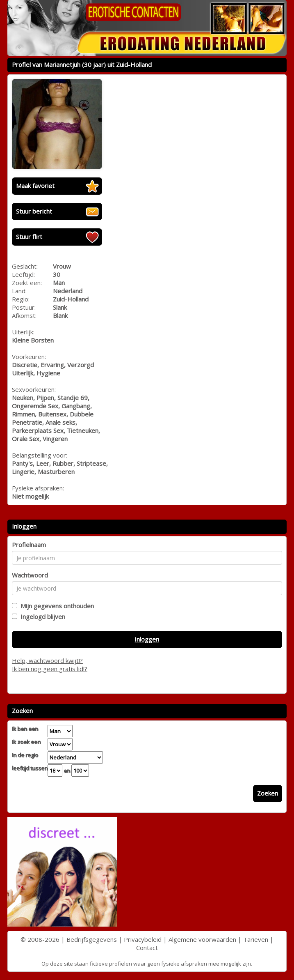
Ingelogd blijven (41, 617)
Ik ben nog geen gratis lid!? (50, 669)
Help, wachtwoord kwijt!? (47, 660)
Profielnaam (29, 545)
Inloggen (147, 639)
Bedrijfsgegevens (92, 939)
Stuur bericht (34, 211)
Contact (147, 948)
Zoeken (268, 793)
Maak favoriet (35, 186)
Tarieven (256, 939)
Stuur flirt (29, 237)
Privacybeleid (143, 939)
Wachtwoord (30, 575)
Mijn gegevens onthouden (56, 606)
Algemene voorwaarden (202, 939)
